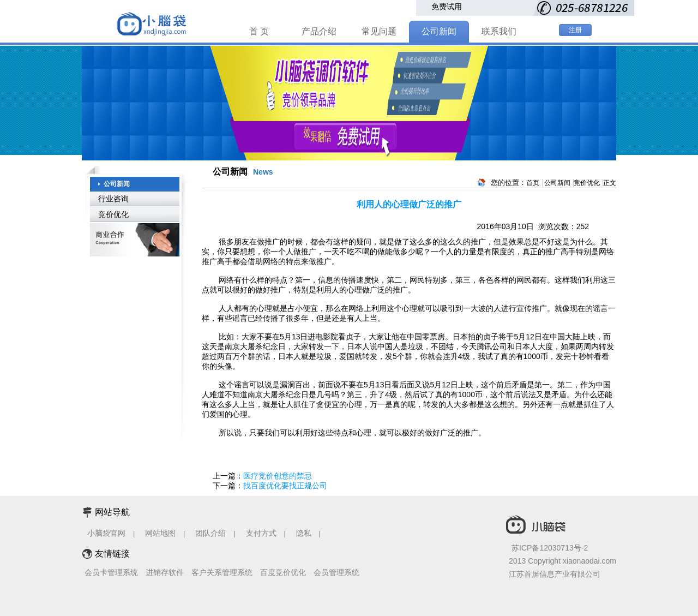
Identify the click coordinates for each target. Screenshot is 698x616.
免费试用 (447, 7)
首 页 (259, 31)
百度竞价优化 (283, 572)
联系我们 (499, 31)
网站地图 (160, 533)
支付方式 (261, 533)
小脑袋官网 (106, 533)
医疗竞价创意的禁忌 (278, 476)
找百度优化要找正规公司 (285, 486)
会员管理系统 (336, 572)
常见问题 (379, 31)
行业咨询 (113, 199)
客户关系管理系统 (222, 572)
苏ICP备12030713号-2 (550, 548)
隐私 (305, 533)
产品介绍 (319, 31)
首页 (533, 183)
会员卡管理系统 (111, 572)
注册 (575, 30)
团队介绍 (210, 533)
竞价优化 (113, 214)
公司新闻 (439, 31)
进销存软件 (165, 572)
